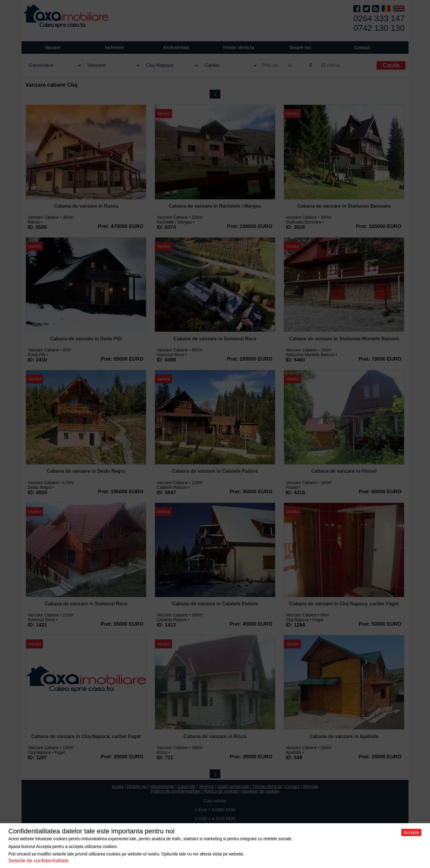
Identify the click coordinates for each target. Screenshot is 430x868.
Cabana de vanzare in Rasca (86, 206)
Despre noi (137, 786)
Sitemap (310, 786)
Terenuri (206, 786)
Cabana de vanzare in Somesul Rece (215, 339)
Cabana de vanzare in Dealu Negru (86, 471)
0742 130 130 (379, 28)
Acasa (118, 786)
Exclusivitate (176, 48)
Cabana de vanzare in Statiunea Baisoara (344, 206)
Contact (362, 48)
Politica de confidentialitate (176, 791)
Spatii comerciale (233, 786)
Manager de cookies (260, 791)
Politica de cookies (221, 791)
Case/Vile (187, 786)
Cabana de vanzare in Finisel (344, 471)
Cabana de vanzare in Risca (215, 736)
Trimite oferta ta (238, 48)
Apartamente (162, 786)
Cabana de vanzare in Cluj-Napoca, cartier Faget (344, 604)
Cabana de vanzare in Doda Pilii (86, 339)
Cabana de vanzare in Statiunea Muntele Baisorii (344, 339)
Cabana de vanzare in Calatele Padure (215, 471)
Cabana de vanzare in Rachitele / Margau (215, 206)
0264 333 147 (379, 18)
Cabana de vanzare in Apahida (344, 736)
